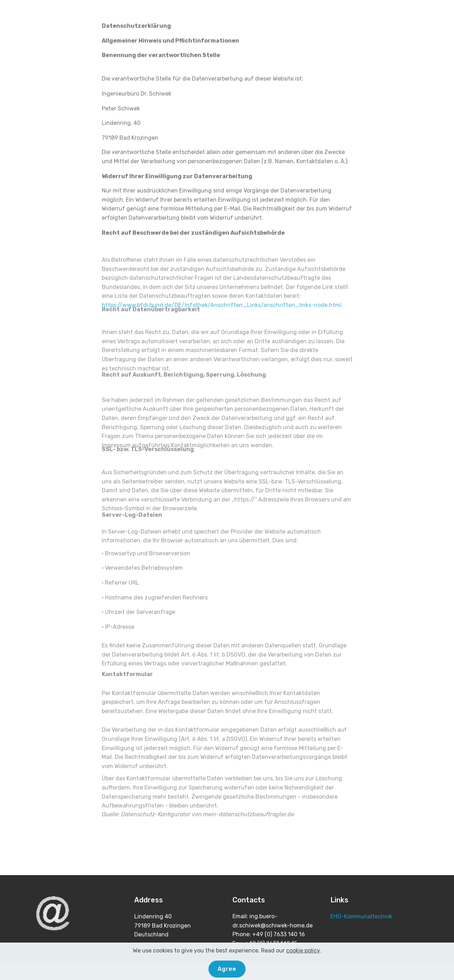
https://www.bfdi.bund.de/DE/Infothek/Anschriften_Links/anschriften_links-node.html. (222, 319)
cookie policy (303, 961)
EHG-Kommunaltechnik (361, 917)
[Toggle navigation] (443, 12)
